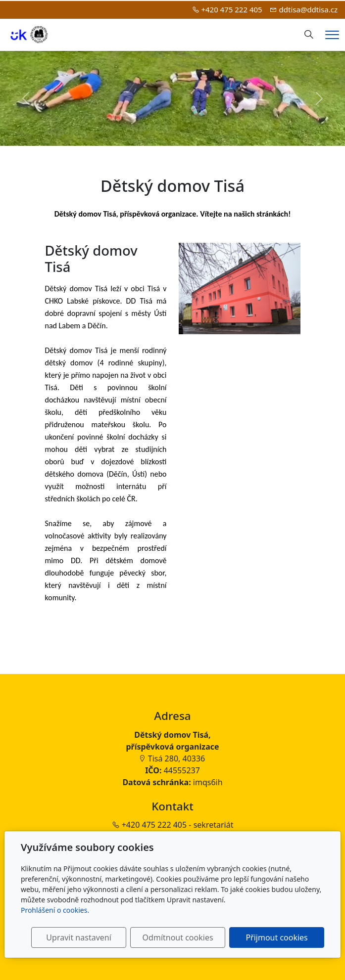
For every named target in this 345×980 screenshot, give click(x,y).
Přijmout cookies (276, 937)
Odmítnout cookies (178, 937)
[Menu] (332, 35)
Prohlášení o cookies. (55, 910)
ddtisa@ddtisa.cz (308, 9)
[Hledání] (309, 35)
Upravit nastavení (78, 937)
